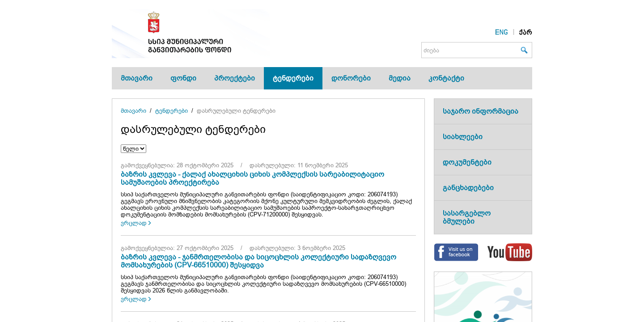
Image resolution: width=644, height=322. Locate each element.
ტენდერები (293, 78)
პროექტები (235, 78)
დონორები (351, 78)
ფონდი (183, 78)
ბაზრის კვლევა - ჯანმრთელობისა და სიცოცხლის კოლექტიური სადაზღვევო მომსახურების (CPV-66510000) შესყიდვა (258, 261)
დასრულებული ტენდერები (236, 111)
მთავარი (137, 78)
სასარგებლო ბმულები (467, 217)
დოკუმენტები (467, 162)
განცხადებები (468, 188)
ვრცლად (134, 223)
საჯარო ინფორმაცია (481, 111)
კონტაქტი (446, 78)
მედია (400, 78)
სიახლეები (463, 137)
